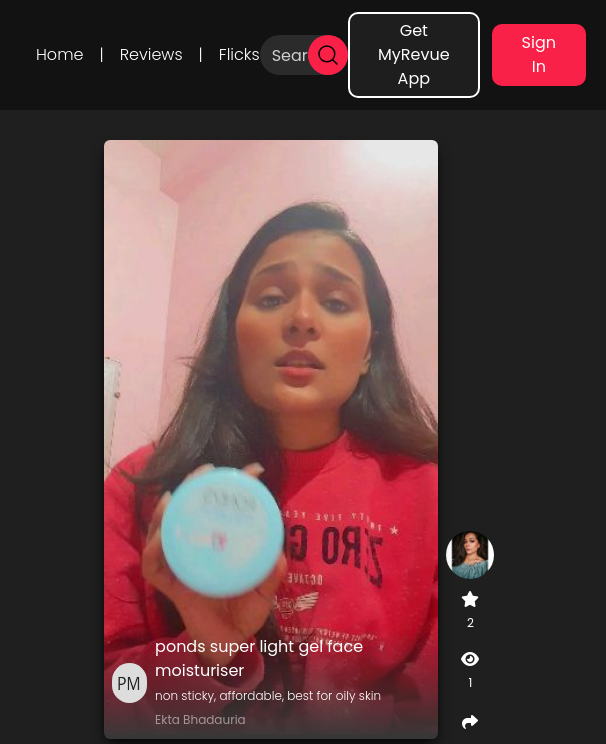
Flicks (239, 54)
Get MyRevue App (414, 54)
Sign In (539, 54)
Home (59, 54)
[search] (328, 55)
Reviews (151, 54)
